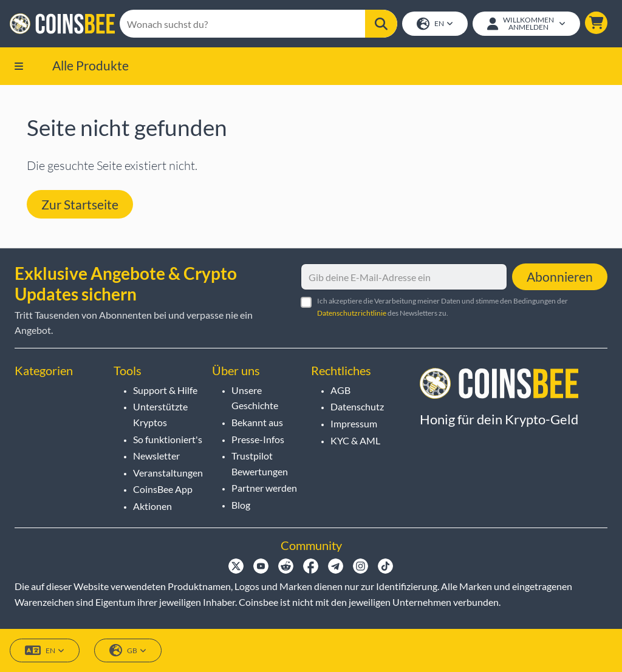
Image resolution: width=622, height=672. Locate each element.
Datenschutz (357, 406)
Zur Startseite (80, 204)
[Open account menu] (526, 24)
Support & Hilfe (165, 390)
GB (128, 650)
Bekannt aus (257, 422)
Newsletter (156, 456)
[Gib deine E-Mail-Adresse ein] (404, 277)
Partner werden (264, 488)
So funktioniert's (168, 439)
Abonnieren (560, 277)
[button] (596, 23)
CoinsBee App (163, 489)
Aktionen (152, 506)
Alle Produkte (91, 65)
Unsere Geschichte (255, 398)
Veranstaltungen (168, 473)
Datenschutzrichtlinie (352, 313)
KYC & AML (355, 440)
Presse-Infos (258, 439)
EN (435, 24)
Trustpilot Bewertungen (260, 463)
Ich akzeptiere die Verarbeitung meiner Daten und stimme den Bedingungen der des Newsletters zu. (443, 307)
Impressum (354, 423)
